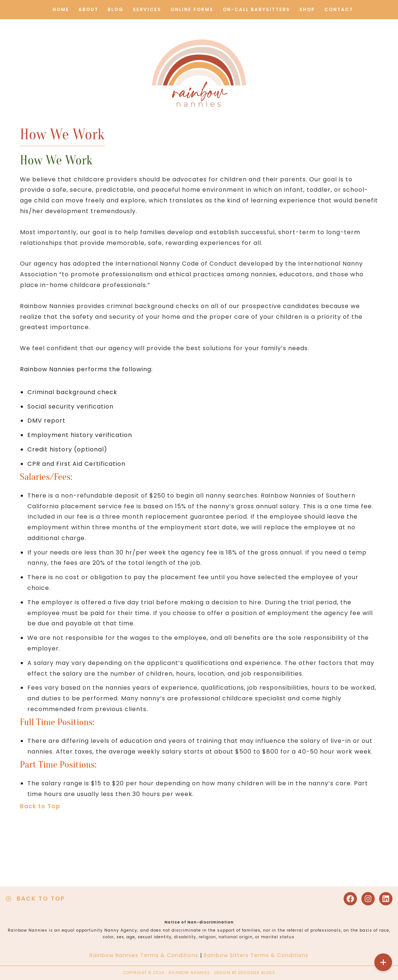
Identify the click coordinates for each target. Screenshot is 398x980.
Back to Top (40, 806)
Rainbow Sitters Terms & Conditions (256, 955)
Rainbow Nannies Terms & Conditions (144, 955)
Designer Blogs (257, 973)
